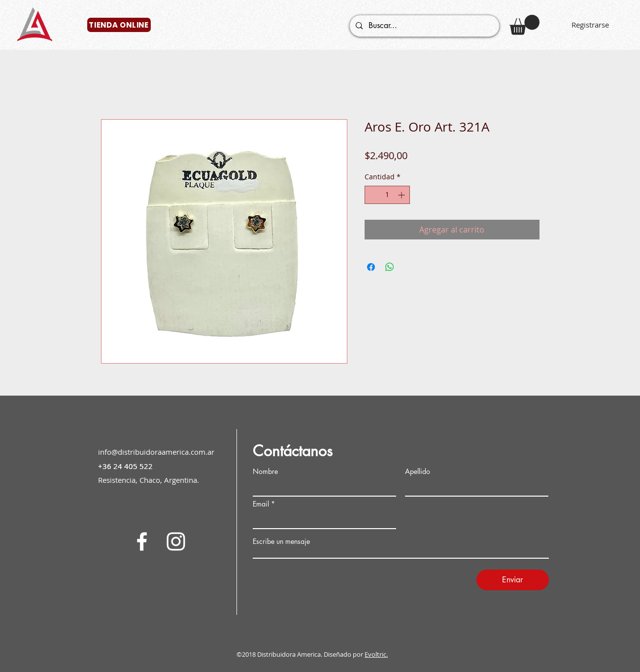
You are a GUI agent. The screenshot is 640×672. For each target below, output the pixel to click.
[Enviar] (513, 580)
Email (261, 504)
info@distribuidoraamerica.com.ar (156, 452)
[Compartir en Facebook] (371, 267)
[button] (524, 25)
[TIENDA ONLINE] (119, 25)
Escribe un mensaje (281, 541)
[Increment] (402, 195)
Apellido (418, 471)
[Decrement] (372, 195)
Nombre (265, 471)
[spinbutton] (387, 195)
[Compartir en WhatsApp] (390, 267)
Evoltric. (376, 654)
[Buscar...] (423, 26)
